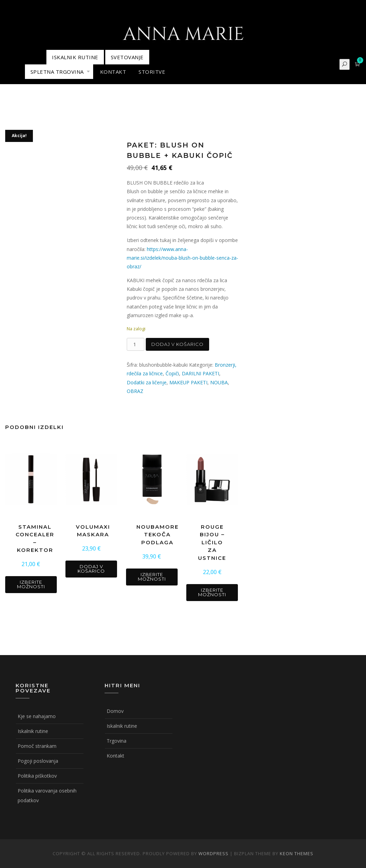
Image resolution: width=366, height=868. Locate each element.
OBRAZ (135, 391)
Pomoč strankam (37, 746)
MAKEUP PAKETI (188, 382)
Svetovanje (127, 57)
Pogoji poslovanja (38, 761)
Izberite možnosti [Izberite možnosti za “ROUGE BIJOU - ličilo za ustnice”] (212, 592)
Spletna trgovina (57, 72)
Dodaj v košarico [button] (91, 569)
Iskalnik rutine (33, 731)
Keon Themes (297, 853)
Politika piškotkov (37, 776)
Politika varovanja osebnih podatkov (47, 795)
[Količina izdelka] (136, 344)
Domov (115, 711)
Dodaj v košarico (177, 344)
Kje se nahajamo (37, 716)
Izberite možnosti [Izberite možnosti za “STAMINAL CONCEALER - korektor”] (31, 584)
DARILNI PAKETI (200, 373)
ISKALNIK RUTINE (75, 57)
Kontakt (115, 756)
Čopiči (172, 373)
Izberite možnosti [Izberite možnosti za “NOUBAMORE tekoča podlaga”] (152, 577)
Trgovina (117, 741)
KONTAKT (113, 72)
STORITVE (152, 72)
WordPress (213, 853)
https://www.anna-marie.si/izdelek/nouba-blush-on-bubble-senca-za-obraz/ (182, 258)
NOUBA (219, 382)
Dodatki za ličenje (147, 382)
